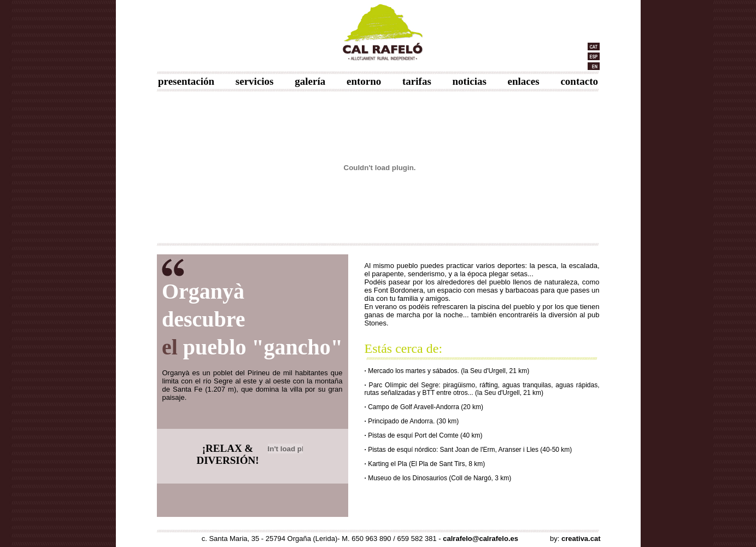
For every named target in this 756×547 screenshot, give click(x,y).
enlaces (524, 81)
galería (310, 81)
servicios (255, 81)
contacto (579, 81)
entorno (364, 81)
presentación (186, 81)
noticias (470, 81)
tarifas (417, 81)
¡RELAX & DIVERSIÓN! (227, 454)
